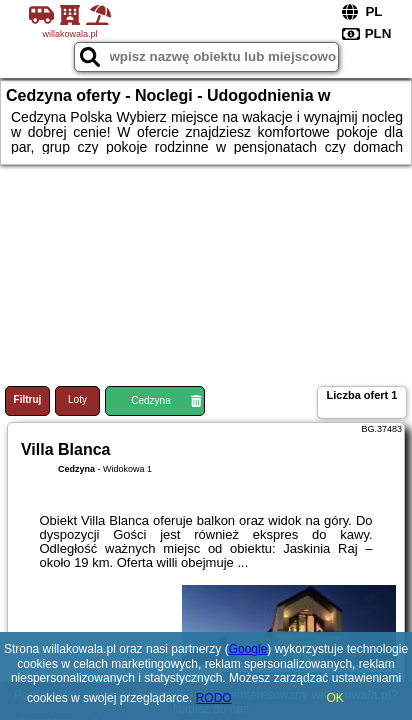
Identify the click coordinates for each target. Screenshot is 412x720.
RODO (214, 698)
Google (248, 649)
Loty (77, 399)
